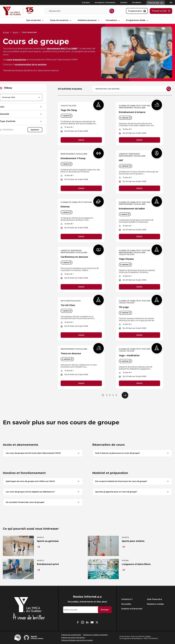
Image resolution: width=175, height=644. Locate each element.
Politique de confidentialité (71, 635)
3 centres (125, 265)
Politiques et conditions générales (95, 635)
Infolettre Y (127, 599)
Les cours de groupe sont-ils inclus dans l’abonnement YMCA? (43, 453)
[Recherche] (79, 11)
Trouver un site (161, 11)
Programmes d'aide (137, 20)
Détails (81, 140)
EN (171, 3)
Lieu (28, 107)
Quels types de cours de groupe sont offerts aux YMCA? (43, 481)
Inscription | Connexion (105, 3)
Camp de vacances (61, 20)
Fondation (137, 3)
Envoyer (105, 610)
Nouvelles (126, 604)
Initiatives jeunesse (89, 20)
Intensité (28, 114)
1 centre (67, 116)
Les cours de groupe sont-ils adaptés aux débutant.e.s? (43, 492)
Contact (124, 3)
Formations (113, 20)
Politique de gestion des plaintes (73, 638)
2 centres (125, 118)
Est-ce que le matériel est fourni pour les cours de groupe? (132, 481)
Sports (15, 32)
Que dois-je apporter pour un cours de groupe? (132, 492)
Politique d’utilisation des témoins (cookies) (77, 640)
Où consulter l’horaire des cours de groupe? (43, 502)
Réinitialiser (14, 130)
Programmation (137, 11)
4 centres (126, 166)
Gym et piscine (35, 20)
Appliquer (42, 130)
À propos (86, 3)
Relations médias (155, 604)
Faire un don (156, 3)
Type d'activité (28, 121)
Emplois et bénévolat (132, 609)
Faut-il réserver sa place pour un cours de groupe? (132, 453)
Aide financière (155, 599)
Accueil (6, 32)
